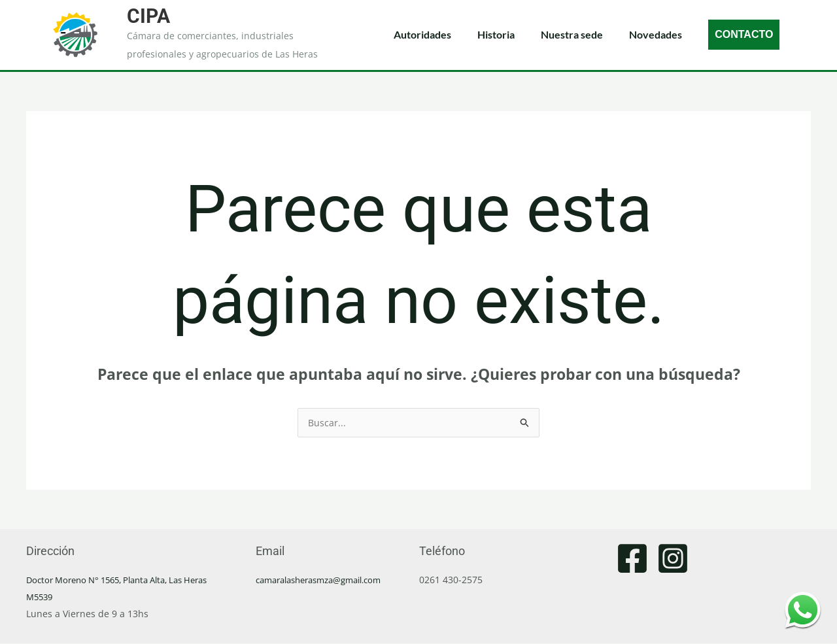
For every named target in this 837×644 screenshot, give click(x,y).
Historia (496, 34)
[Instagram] (673, 559)
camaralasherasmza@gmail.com (327, 580)
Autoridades (422, 34)
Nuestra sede (572, 34)
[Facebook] (632, 559)
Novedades (656, 34)
